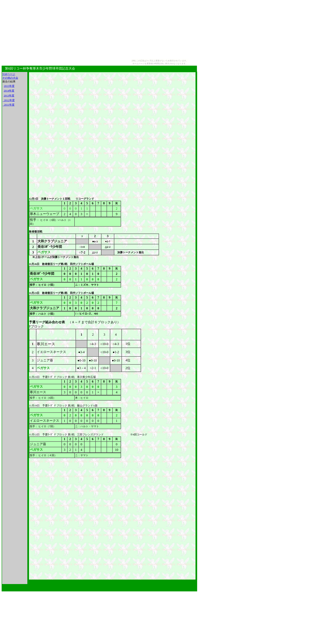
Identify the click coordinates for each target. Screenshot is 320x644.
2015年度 (9, 86)
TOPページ (9, 74)
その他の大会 (10, 78)
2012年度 (9, 100)
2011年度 (9, 105)
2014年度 (9, 91)
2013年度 (9, 96)
